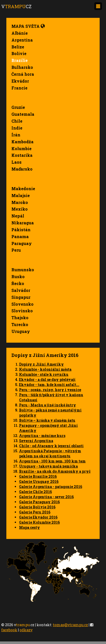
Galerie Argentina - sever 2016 (46, 497)
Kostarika (22, 155)
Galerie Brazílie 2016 (38, 476)
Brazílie (20, 60)
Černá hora (23, 74)
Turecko (20, 324)
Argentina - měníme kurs (42, 436)
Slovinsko (22, 311)
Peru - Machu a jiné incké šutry (48, 405)
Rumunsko (23, 270)
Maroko (20, 202)
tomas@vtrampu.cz (70, 625)
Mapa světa (28, 26)
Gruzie (18, 107)
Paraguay (22, 243)
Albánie (20, 33)
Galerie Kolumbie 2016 (39, 522)
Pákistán (21, 230)
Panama (20, 236)
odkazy (26, 630)
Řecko (18, 283)
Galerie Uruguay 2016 (39, 481)
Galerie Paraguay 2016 (39, 502)
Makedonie (23, 189)
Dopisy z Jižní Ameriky (41, 364)
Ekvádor (20, 81)
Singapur (21, 297)
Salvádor (21, 290)
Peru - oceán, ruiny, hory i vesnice (50, 390)
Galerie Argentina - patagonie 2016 (51, 487)
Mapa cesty (29, 527)
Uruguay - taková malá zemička (48, 466)
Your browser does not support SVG (53, 572)
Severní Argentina (36, 441)
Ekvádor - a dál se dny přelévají (47, 379)
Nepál (18, 216)
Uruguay (21, 331)
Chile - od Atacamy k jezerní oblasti (51, 446)
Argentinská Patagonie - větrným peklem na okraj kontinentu (50, 453)
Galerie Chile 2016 (35, 492)
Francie (19, 88)
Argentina (22, 40)
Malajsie (21, 195)
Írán (16, 135)
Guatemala (23, 114)
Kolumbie (21, 149)
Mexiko (20, 209)
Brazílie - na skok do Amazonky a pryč (55, 471)
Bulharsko (22, 67)
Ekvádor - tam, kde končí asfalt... (49, 385)
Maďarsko (22, 169)
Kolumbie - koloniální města (45, 369)
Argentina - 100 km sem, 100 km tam (52, 461)
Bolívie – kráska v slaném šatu (47, 420)
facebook (9, 630)
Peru (16, 250)
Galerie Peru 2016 (35, 512)
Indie (17, 128)
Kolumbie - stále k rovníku (44, 374)
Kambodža (22, 142)
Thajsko (20, 318)
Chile (17, 121)
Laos (17, 162)
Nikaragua (23, 223)
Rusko (18, 276)
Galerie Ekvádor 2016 (38, 517)
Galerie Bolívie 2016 (37, 507)
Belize (18, 47)
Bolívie (19, 53)
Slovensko (22, 304)
